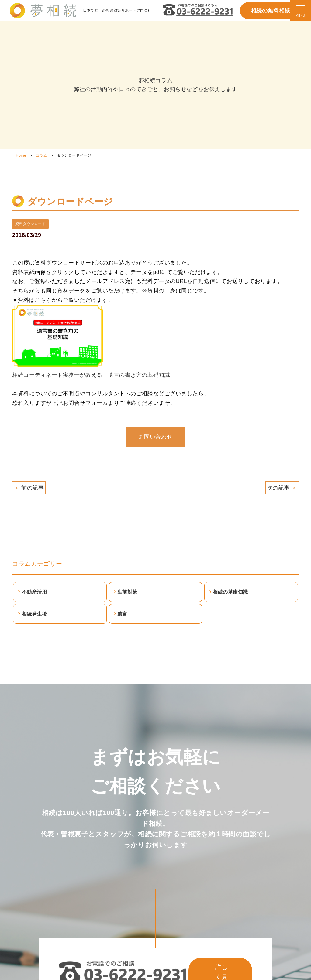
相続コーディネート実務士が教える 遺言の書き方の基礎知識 (91, 375)
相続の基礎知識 (230, 592)
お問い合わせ (155, 437)
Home (21, 155)
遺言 (122, 614)
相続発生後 (35, 614)
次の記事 (282, 488)
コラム (42, 155)
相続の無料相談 (271, 11)
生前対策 (127, 592)
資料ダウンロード (30, 224)
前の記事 (29, 488)
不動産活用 (35, 592)
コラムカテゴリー (37, 564)
